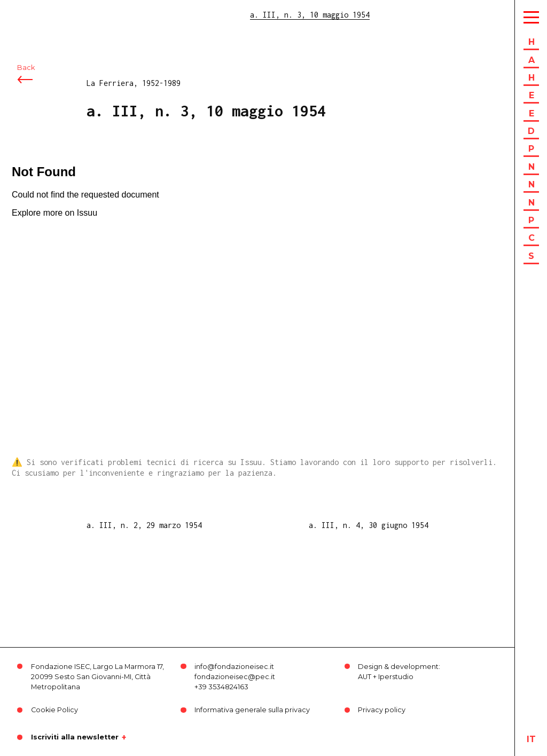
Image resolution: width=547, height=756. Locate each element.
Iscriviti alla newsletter (75, 737)
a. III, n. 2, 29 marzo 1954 (144, 525)
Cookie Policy (54, 710)
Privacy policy (382, 710)
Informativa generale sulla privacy (252, 710)
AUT (365, 677)
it (531, 739)
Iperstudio (396, 677)
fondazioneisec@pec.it (235, 677)
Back (26, 68)
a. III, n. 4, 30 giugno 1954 (369, 525)
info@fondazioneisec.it (234, 667)
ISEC (36, 15)
